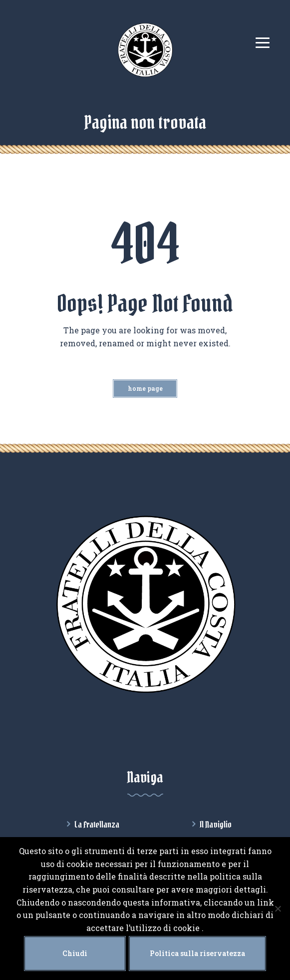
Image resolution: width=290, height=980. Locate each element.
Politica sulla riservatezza (197, 953)
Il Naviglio (216, 825)
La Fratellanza (97, 825)
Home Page (145, 388)
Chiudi (75, 953)
